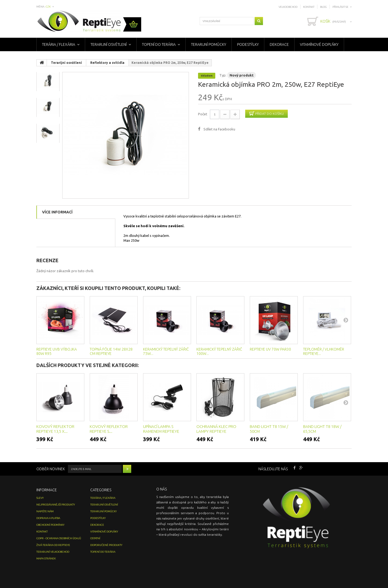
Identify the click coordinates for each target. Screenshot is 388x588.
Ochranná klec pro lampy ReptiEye (216, 429)
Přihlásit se (340, 7)
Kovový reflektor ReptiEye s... (109, 429)
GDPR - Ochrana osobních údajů (59, 538)
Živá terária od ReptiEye (53, 545)
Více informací (57, 212)
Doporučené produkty (106, 545)
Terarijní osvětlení (109, 44)
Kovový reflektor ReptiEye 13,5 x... (55, 429)
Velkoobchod (288, 7)
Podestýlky (248, 44)
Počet (203, 114)
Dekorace (279, 44)
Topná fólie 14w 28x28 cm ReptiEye (111, 351)
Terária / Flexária (59, 44)
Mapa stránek (46, 558)
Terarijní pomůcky (209, 44)
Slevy (40, 498)
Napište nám (45, 511)
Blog (323, 7)
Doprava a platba (48, 518)
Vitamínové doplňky (319, 44)
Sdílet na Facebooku (219, 129)
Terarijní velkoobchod (53, 552)
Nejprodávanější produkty (56, 505)
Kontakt (309, 7)
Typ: (223, 75)
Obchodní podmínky (50, 525)
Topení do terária (159, 44)
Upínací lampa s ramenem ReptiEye (161, 429)
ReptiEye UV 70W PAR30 (270, 349)
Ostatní (95, 538)
